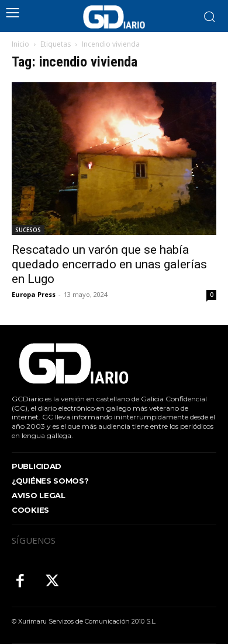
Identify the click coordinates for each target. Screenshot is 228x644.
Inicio (20, 44)
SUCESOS (28, 230)
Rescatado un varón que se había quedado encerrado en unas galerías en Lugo (109, 264)
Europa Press (34, 294)
